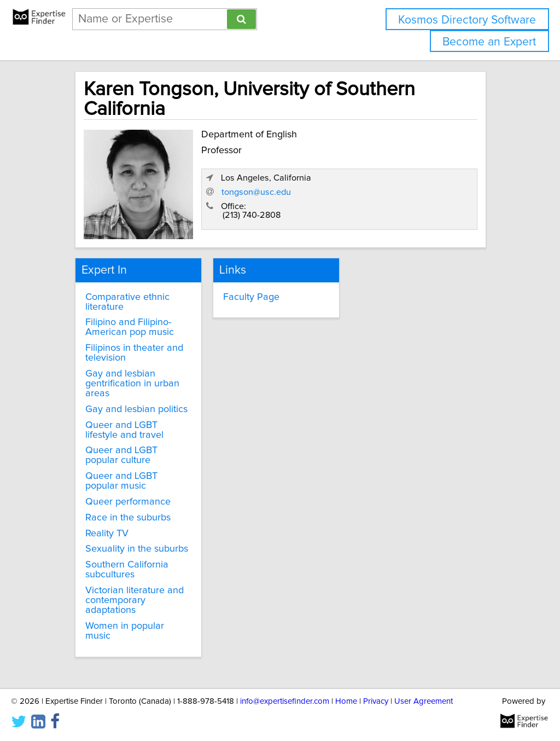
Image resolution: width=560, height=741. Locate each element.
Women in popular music (125, 631)
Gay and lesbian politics (136, 409)
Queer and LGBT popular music (121, 481)
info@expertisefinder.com (285, 701)
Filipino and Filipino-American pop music (130, 327)
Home (346, 701)
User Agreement (424, 701)
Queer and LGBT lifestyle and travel (124, 430)
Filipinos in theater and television (134, 353)
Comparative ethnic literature (127, 302)
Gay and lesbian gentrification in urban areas (132, 384)
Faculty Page (251, 297)
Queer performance (128, 502)
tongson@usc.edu (256, 192)
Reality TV (107, 534)
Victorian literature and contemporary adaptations (135, 600)
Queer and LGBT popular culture (121, 455)
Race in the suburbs (128, 518)
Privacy (376, 701)
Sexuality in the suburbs (137, 549)
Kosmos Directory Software (467, 20)
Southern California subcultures (127, 570)
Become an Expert (489, 42)
